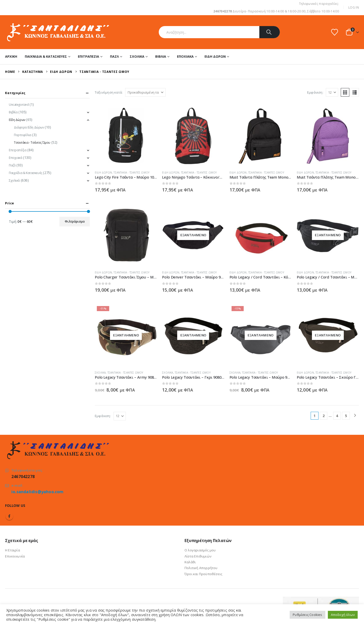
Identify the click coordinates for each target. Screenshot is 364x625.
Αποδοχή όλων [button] (343, 615)
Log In (354, 7)
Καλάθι (190, 562)
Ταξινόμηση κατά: (109, 92)
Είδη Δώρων (215, 56)
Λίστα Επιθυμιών (198, 556)
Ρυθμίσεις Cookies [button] (307, 615)
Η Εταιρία (13, 550)
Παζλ (114, 56)
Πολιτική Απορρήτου (201, 568)
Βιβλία (161, 56)
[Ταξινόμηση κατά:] (145, 92)
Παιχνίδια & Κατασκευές (46, 56)
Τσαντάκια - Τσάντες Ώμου (131, 173)
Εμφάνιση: (315, 92)
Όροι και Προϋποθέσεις (203, 574)
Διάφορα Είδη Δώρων (29, 127)
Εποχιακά (185, 56)
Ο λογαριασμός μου (200, 550)
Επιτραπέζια (88, 56)
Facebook (9, 516)
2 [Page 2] (324, 416)
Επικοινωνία (15, 556)
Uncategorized (19, 105)
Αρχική (11, 56)
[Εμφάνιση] (332, 92)
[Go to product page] (126, 135)
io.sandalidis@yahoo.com (38, 492)
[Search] (270, 32)
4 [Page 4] (337, 416)
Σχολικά (137, 56)
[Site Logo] (58, 32)
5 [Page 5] (346, 416)
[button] (345, 92)
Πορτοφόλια (23, 135)
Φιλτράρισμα (75, 221)
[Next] (355, 416)
